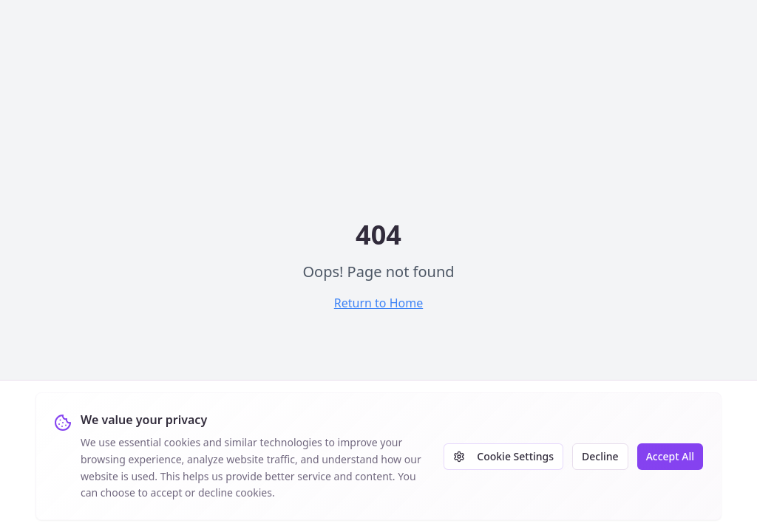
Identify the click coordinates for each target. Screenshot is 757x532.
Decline (600, 456)
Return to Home (378, 303)
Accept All (670, 456)
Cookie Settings (503, 456)
